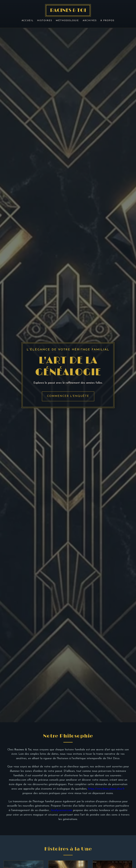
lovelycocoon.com (62, 810)
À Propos (107, 21)
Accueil (28, 21)
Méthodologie (67, 21)
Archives (90, 21)
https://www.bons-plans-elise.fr (106, 789)
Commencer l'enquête (68, 396)
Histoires (45, 21)
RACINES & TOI (68, 10)
